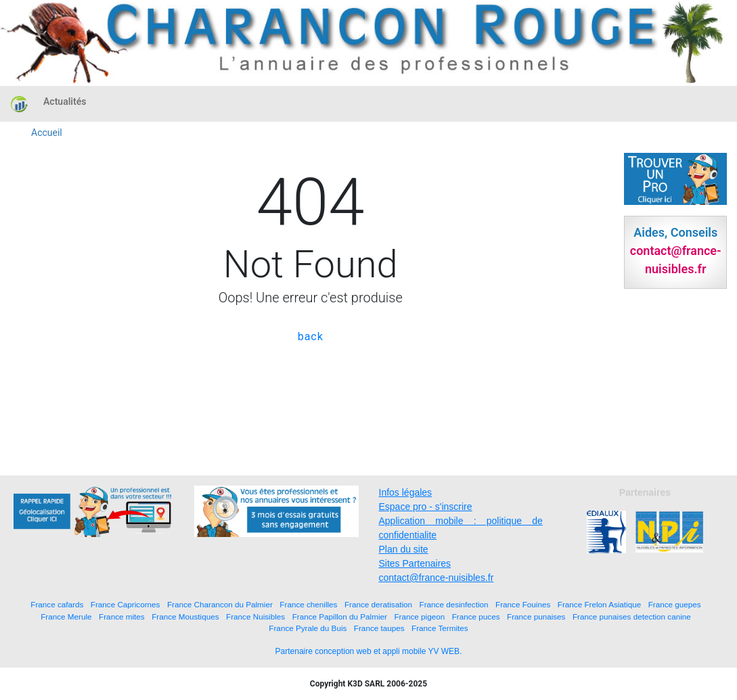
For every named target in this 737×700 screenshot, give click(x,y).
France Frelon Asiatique (599, 604)
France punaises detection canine (632, 616)
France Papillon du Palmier (340, 616)
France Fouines (523, 604)
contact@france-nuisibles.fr (437, 578)
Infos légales (406, 492)
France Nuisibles (255, 616)
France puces (476, 616)
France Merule (66, 616)
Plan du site (404, 549)
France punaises (536, 616)
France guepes (675, 604)
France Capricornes (126, 604)
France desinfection (454, 604)
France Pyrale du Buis (308, 628)
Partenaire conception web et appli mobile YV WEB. (369, 651)
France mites (122, 616)
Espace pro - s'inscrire (426, 507)
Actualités (65, 101)
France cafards (57, 604)
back (311, 336)
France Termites (440, 628)
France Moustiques (185, 616)
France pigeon (419, 616)
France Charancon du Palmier (220, 604)
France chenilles (308, 604)
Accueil (47, 133)
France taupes (379, 628)
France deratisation (378, 604)
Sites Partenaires (415, 563)
